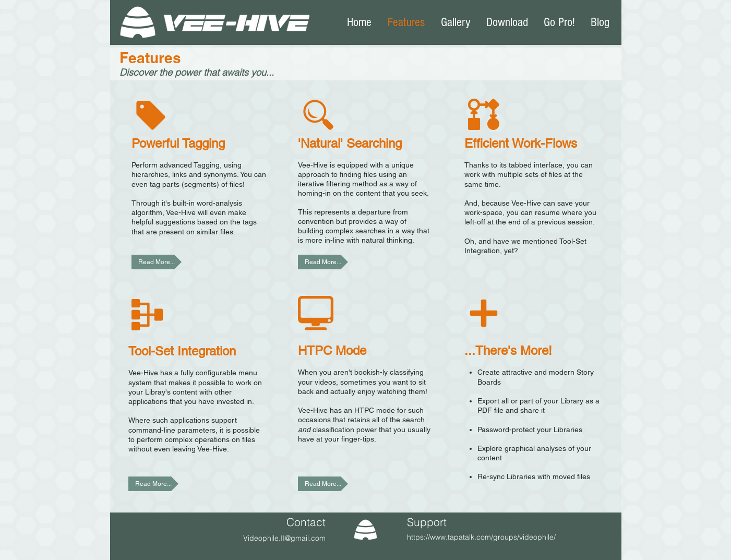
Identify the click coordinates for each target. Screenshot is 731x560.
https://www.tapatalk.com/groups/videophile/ (481, 537)
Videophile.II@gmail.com (284, 538)
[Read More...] (157, 262)
